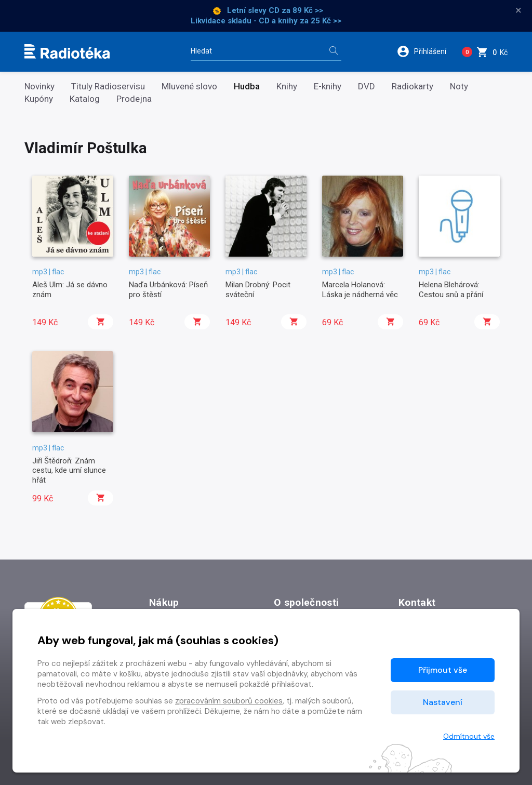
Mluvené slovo (189, 87)
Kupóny (39, 99)
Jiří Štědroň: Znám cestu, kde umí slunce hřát (69, 470)
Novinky (39, 87)
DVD (367, 87)
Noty (459, 87)
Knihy (287, 87)
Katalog (85, 99)
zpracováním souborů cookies (229, 701)
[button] (425, 51)
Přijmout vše (443, 670)
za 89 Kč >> (302, 10)
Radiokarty (413, 87)
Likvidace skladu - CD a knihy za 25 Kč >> (266, 21)
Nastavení (443, 702)
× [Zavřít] (518, 10)
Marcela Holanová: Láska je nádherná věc (360, 289)
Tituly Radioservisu (108, 87)
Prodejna (134, 99)
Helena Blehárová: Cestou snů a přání (451, 289)
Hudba (247, 87)
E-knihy (328, 87)
